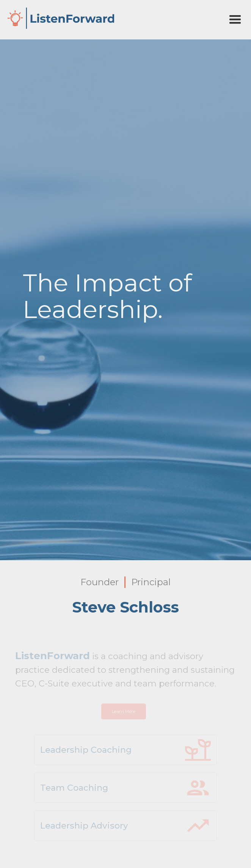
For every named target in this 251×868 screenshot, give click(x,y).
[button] (235, 20)
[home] (59, 18)
